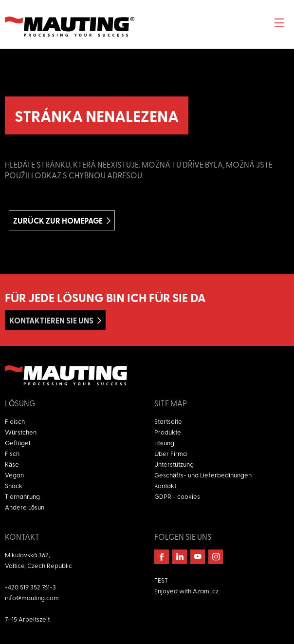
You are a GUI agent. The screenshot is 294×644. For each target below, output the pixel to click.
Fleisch (15, 421)
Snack (14, 485)
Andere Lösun (25, 507)
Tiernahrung (22, 496)
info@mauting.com (32, 597)
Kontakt (165, 485)
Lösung (164, 443)
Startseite (168, 421)
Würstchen (21, 432)
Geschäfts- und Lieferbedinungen (203, 475)
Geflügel (18, 443)
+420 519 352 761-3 (30, 587)
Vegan (14, 475)
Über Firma (171, 453)
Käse (12, 464)
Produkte (168, 432)
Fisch (12, 453)
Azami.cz (206, 591)
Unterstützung (174, 464)
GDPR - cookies (177, 496)
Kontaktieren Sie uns (51, 320)
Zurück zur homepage (58, 220)
